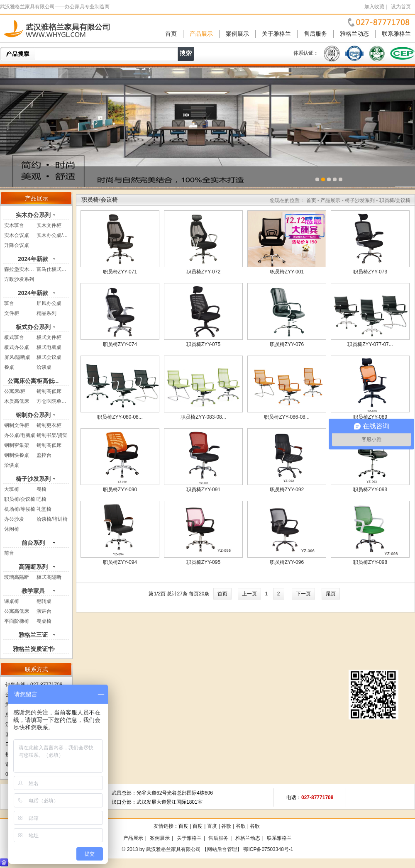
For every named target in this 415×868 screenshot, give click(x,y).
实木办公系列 (33, 215)
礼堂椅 (44, 509)
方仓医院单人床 (54, 401)
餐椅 (41, 489)
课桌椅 (12, 601)
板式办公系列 (33, 327)
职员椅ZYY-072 (203, 272)
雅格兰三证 (33, 635)
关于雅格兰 (276, 34)
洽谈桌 (44, 367)
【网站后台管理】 (222, 849)
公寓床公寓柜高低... (33, 381)
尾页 (331, 594)
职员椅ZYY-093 (370, 490)
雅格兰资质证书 (33, 649)
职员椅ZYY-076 (287, 344)
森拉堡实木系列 (22, 269)
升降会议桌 (17, 245)
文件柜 (12, 313)
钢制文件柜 (17, 425)
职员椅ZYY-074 (120, 344)
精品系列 (46, 313)
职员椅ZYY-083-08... (203, 417)
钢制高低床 (49, 391)
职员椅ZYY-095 (203, 562)
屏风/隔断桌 (17, 357)
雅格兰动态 (354, 34)
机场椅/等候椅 (20, 509)
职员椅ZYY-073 (370, 272)
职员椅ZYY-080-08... (120, 417)
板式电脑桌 (49, 347)
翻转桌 (44, 601)
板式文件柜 (49, 337)
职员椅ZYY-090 (120, 490)
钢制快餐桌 (17, 455)
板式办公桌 (17, 347)
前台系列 (33, 543)
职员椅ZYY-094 (120, 562)
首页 (171, 34)
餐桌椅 (44, 621)
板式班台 (14, 337)
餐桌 (9, 367)
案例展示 (237, 34)
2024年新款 (33, 259)
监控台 (44, 455)
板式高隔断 (49, 577)
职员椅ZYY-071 (120, 272)
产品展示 (201, 34)
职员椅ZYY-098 (370, 562)
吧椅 (41, 499)
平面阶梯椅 (17, 621)
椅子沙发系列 (33, 479)
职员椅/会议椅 (20, 499)
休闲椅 (12, 529)
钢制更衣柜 (49, 425)
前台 (9, 553)
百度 (183, 826)
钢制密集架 (17, 445)
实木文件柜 (49, 225)
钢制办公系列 (33, 415)
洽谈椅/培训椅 (52, 519)
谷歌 (226, 826)
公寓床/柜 (15, 391)
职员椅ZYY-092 (287, 490)
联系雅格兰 (396, 34)
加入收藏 (374, 7)
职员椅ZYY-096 (287, 562)
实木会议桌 (17, 235)
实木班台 (14, 225)
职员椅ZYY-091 (203, 490)
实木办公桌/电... (54, 235)
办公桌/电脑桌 (20, 435)
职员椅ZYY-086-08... (287, 417)
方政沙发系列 (19, 279)
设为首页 (401, 7)
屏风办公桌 (49, 303)
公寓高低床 (17, 611)
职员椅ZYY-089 (370, 417)
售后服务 (315, 34)
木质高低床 (17, 401)
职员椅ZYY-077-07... (370, 344)
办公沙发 (14, 519)
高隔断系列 (33, 567)
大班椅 (12, 489)
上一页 (249, 594)
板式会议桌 (49, 357)
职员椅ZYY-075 (203, 344)
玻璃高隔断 (17, 577)
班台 (9, 303)
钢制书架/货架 (52, 435)
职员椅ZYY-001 (287, 272)
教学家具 (33, 591)
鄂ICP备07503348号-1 (268, 849)
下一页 (303, 594)
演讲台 (44, 611)
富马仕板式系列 (54, 269)
